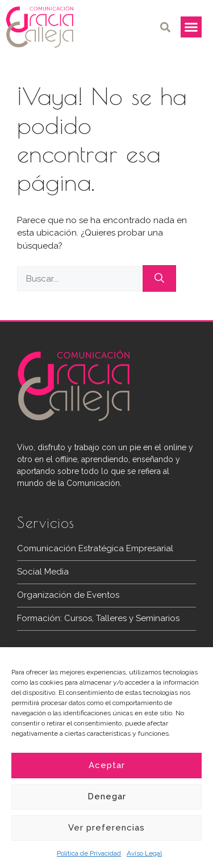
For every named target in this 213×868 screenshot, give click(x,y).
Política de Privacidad (89, 853)
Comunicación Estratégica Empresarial (95, 548)
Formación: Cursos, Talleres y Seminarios (98, 618)
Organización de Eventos (68, 595)
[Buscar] (159, 279)
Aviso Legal (144, 853)
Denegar (107, 796)
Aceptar (107, 765)
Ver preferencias (106, 828)
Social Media (43, 572)
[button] (166, 27)
